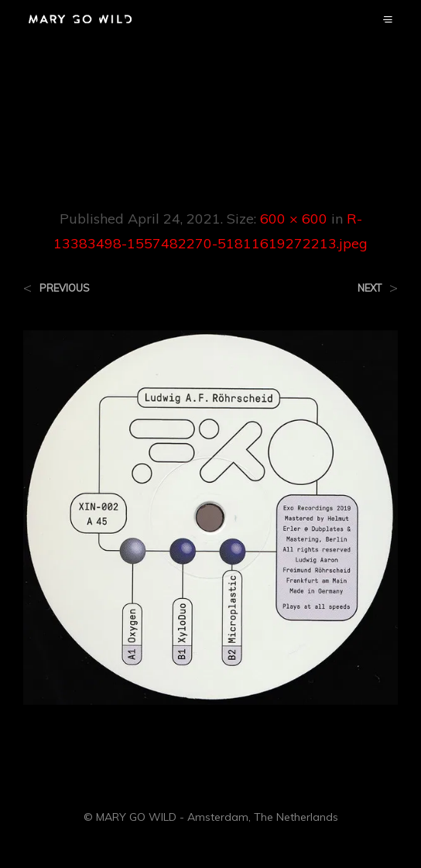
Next (370, 288)
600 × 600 (294, 219)
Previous (65, 288)
